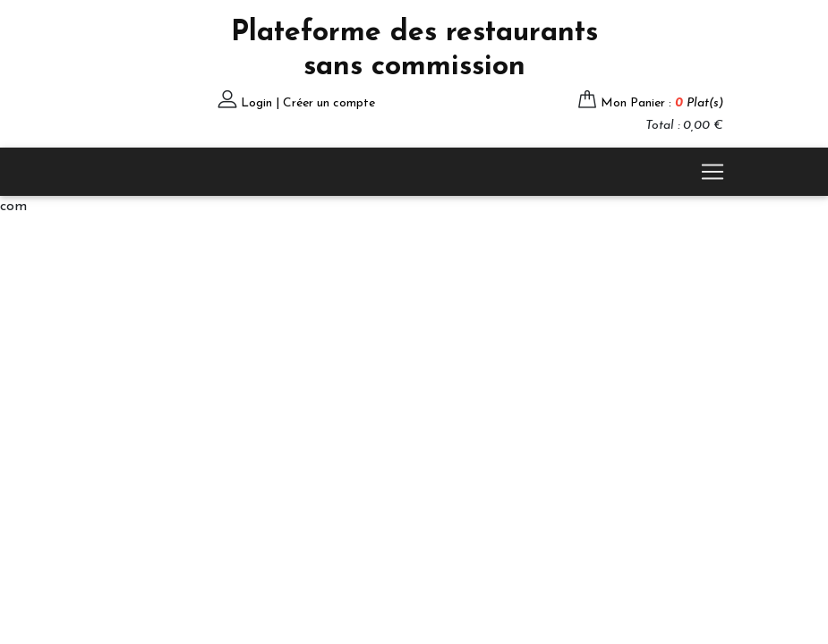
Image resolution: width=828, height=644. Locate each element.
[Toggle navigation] (713, 172)
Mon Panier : (662, 103)
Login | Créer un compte (308, 103)
